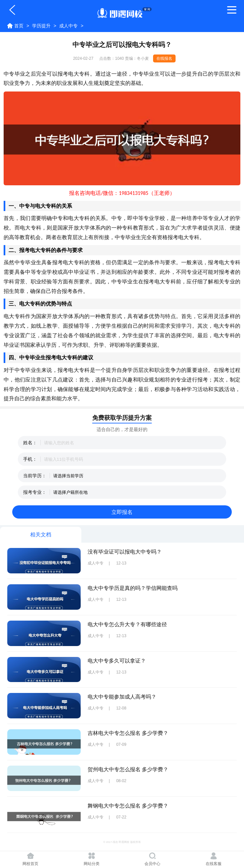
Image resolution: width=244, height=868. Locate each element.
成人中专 (68, 26)
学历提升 (41, 26)
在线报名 (164, 58)
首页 (19, 26)
